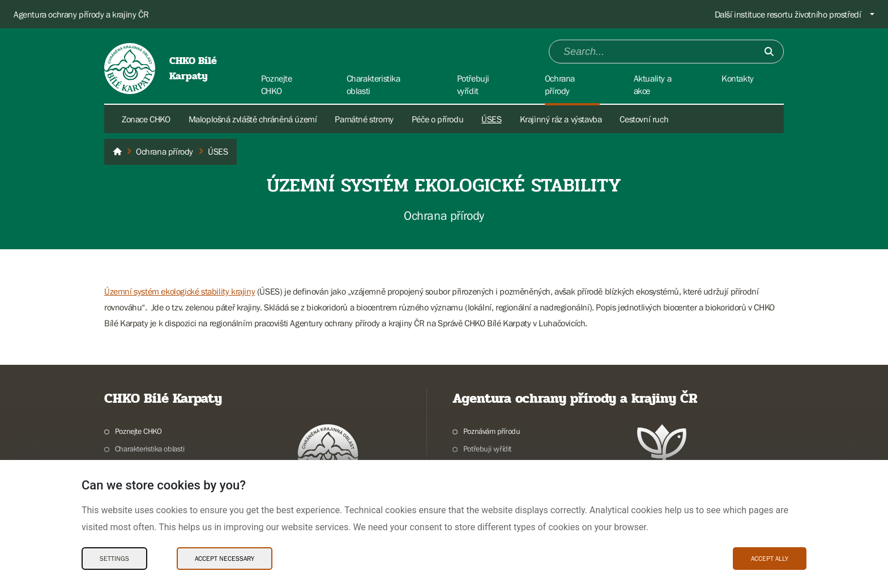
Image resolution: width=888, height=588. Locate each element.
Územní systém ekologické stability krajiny (180, 291)
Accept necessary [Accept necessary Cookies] (225, 559)
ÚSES (491, 119)
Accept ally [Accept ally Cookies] (770, 559)
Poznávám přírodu (492, 431)
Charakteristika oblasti (150, 449)
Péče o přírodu (437, 119)
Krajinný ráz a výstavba (561, 119)
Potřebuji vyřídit (487, 449)
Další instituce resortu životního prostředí (788, 14)
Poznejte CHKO (138, 431)
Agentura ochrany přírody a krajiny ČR (81, 14)
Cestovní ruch (644, 119)
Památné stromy (364, 119)
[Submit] (769, 52)
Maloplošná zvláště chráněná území (253, 119)
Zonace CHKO (146, 119)
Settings (114, 559)
